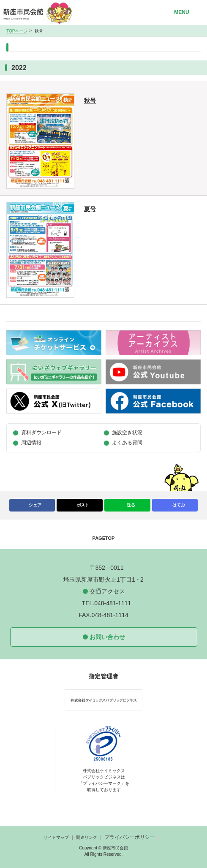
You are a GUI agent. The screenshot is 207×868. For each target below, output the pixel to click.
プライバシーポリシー (130, 837)
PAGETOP (104, 538)
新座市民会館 (42, 13)
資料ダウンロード (41, 433)
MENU (181, 12)
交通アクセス (107, 591)
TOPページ (17, 31)
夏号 (90, 209)
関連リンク (87, 837)
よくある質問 (127, 443)
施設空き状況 (127, 433)
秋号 (90, 101)
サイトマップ (56, 837)
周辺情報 (31, 443)
